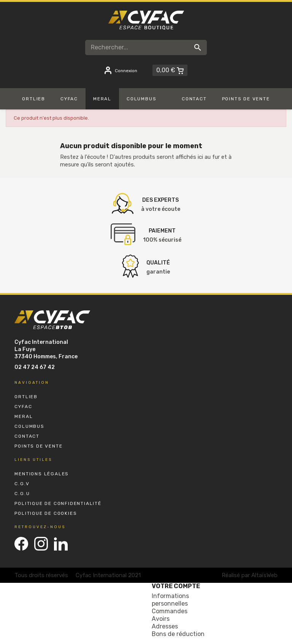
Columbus (29, 426)
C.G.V (22, 484)
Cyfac (23, 407)
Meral (24, 416)
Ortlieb (26, 397)
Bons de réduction (178, 634)
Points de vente (38, 446)
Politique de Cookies (46, 513)
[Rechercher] (146, 47)
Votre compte (176, 586)
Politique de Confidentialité (58, 503)
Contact (27, 436)
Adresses (165, 626)
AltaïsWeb (264, 575)
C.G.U (22, 494)
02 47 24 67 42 (35, 367)
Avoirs (161, 619)
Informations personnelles (170, 600)
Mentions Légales (42, 474)
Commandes (170, 611)
